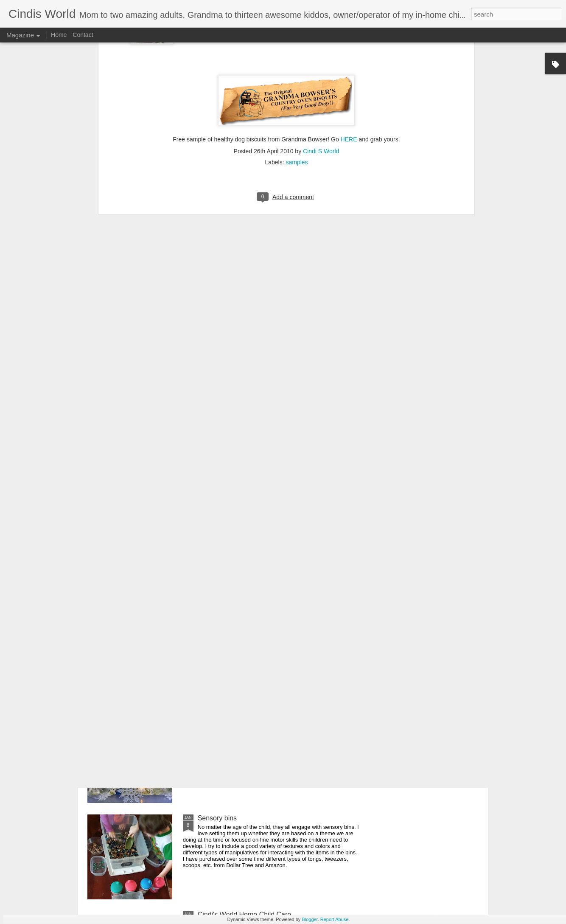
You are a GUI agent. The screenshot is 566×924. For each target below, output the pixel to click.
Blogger (310, 919)
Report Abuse (335, 919)
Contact (83, 35)
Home (59, 35)
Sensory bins (217, 818)
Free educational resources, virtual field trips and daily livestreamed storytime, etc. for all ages (279, 629)
